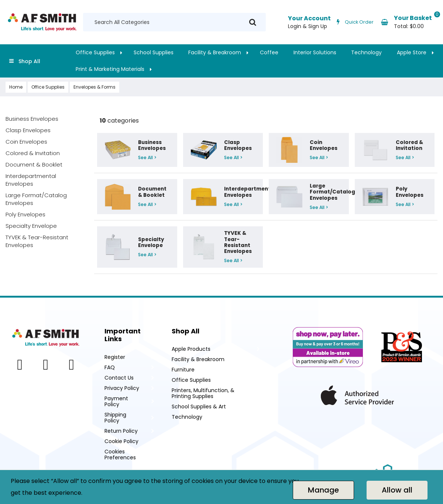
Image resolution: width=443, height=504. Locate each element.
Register (115, 357)
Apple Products (191, 349)
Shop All (29, 61)
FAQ (110, 367)
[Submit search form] (253, 22)
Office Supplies (95, 52)
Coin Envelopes (26, 142)
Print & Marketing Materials (110, 69)
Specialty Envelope (31, 226)
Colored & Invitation (33, 153)
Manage (323, 490)
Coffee (269, 52)
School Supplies (154, 52)
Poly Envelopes (25, 214)
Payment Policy (116, 401)
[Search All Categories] (174, 22)
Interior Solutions (315, 52)
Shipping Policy (115, 418)
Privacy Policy (122, 388)
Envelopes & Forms (95, 87)
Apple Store (412, 52)
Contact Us (119, 378)
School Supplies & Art (199, 407)
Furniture (183, 370)
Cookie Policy (121, 441)
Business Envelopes (32, 119)
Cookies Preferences (120, 455)
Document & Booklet (34, 164)
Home (16, 87)
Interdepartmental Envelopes (31, 180)
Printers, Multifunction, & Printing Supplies (203, 393)
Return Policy (121, 431)
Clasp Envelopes (28, 130)
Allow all (397, 490)
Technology (366, 52)
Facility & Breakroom (215, 52)
